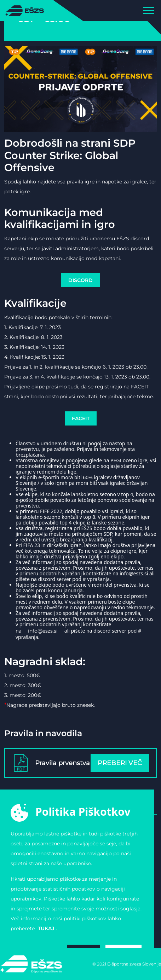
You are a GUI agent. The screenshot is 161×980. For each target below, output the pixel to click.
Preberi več (120, 763)
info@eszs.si (43, 631)
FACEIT (81, 418)
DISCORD (80, 280)
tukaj (46, 928)
